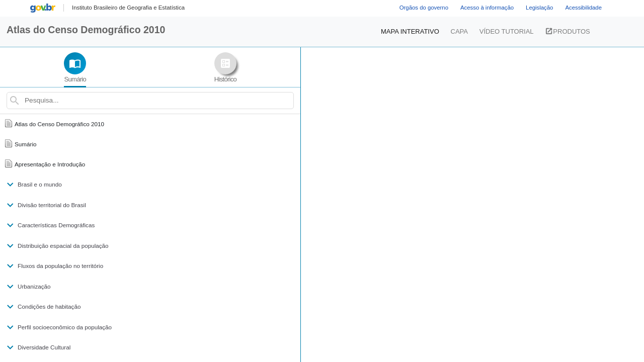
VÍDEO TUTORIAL (492, 31)
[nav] (101, 205)
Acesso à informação (487, 8)
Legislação (539, 8)
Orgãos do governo (424, 8)
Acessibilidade (583, 8)
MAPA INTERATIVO (426, 31)
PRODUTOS (553, 31)
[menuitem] (128, 8)
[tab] (50, 68)
